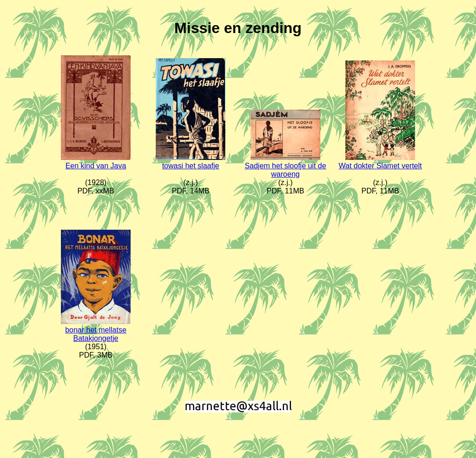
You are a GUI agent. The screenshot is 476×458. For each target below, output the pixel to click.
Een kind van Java (96, 166)
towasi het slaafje (191, 166)
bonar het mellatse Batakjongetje (96, 334)
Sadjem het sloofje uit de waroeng (285, 170)
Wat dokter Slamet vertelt (380, 166)
